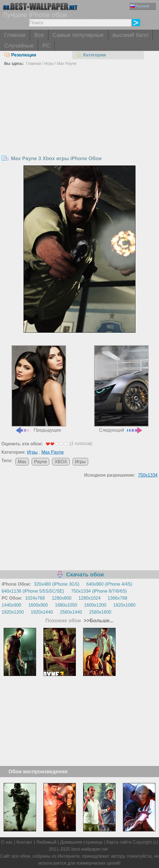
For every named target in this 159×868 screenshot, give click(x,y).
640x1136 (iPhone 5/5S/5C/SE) (33, 591)
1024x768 (35, 598)
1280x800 (62, 598)
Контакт (25, 842)
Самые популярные (78, 35)
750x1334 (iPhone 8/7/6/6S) (99, 591)
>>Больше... (98, 621)
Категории (91, 55)
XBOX (61, 462)
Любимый (46, 842)
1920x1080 (124, 605)
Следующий (121, 389)
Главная (15, 35)
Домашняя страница (81, 842)
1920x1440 (42, 612)
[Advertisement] (79, 110)
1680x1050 (66, 605)
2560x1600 (100, 612)
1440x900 (11, 605)
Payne (40, 462)
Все (39, 35)
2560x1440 (71, 612)
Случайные (19, 46)
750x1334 (148, 475)
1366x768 (117, 598)
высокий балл (130, 35)
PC (46, 46)
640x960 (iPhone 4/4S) (109, 584)
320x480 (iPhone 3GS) (57, 584)
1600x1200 (95, 605)
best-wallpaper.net (90, 849)
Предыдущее (39, 389)
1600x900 (38, 605)
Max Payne (67, 63)
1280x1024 (89, 598)
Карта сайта (119, 842)
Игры (49, 63)
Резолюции (20, 55)
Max (22, 462)
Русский (140, 6)
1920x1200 (13, 612)
